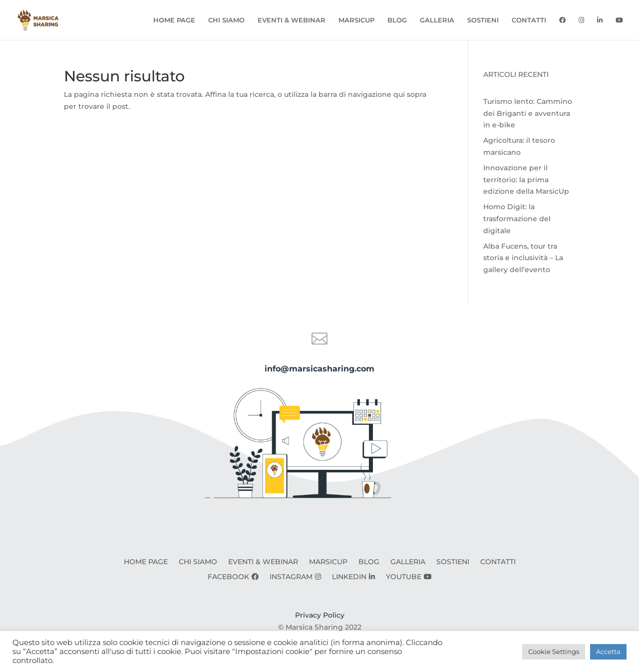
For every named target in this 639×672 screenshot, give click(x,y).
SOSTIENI (483, 20)
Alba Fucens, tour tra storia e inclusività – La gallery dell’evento (523, 258)
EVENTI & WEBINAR (292, 20)
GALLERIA (437, 20)
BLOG (397, 20)
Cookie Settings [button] (554, 652)
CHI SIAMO (226, 20)
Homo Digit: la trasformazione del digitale (517, 219)
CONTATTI (529, 20)
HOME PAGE (174, 20)
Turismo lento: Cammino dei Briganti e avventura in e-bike (528, 113)
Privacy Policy (320, 615)
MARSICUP (356, 20)
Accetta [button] (608, 652)
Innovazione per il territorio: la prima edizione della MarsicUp (526, 180)
